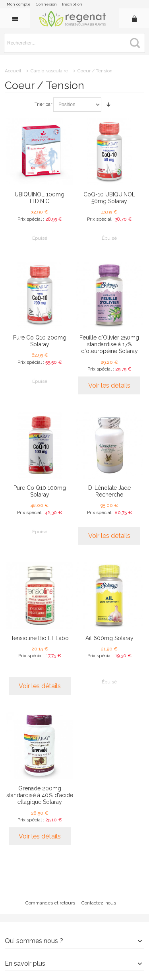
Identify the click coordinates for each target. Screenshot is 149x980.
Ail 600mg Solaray (109, 638)
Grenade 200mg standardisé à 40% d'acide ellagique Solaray (40, 795)
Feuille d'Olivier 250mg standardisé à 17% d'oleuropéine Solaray (109, 344)
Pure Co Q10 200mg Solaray (40, 341)
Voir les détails (109, 385)
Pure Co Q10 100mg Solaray (40, 491)
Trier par (43, 104)
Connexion (46, 4)
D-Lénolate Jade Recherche (109, 491)
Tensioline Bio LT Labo (40, 638)
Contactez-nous (99, 903)
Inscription (72, 4)
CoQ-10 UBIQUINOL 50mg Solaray (109, 198)
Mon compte (19, 4)
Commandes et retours (50, 903)
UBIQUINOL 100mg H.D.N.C (40, 198)
